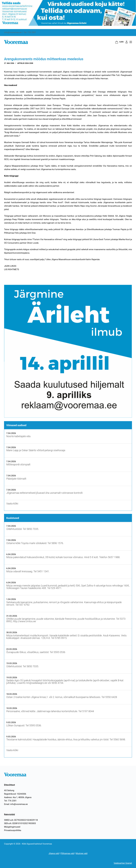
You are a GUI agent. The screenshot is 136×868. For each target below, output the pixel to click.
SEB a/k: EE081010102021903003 (20, 823)
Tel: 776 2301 (10, 801)
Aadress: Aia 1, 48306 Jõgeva (18, 797)
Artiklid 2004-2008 (25, 63)
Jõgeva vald (53, 853)
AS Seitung (9, 790)
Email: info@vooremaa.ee (16, 804)
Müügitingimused (12, 827)
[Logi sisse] (127, 42)
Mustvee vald (82, 853)
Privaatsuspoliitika (13, 830)
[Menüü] (131, 42)
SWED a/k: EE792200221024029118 (21, 820)
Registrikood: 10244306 (15, 794)
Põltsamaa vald (67, 853)
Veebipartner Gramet (122, 863)
